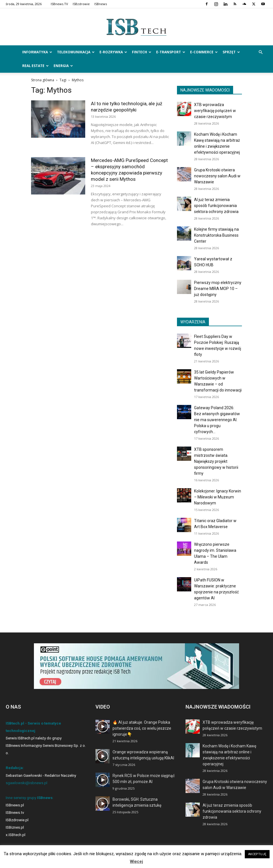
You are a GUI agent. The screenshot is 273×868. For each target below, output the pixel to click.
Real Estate (35, 66)
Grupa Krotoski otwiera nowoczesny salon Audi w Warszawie (217, 176)
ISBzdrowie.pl (17, 820)
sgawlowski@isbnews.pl (27, 783)
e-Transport (171, 52)
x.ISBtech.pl (16, 835)
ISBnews (101, 4)
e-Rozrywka (113, 52)
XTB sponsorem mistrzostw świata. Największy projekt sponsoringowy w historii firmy (216, 461)
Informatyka (37, 52)
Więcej (136, 861)
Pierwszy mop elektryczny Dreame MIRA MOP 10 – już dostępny (218, 289)
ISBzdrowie (81, 4)
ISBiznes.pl (15, 827)
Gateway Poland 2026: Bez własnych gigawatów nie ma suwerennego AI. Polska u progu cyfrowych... (217, 420)
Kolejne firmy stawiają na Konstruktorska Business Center (216, 235)
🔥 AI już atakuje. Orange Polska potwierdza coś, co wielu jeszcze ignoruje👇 (142, 728)
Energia (63, 66)
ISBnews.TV (59, 4)
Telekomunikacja (76, 52)
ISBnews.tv (15, 813)
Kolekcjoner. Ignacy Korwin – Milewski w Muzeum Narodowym (218, 497)
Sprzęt (231, 52)
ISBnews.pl (15, 805)
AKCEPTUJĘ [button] (257, 854)
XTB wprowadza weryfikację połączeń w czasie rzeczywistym (215, 111)
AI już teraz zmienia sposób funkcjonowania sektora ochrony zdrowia (216, 206)
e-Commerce (204, 52)
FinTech (142, 52)
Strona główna (43, 80)
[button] (260, 52)
